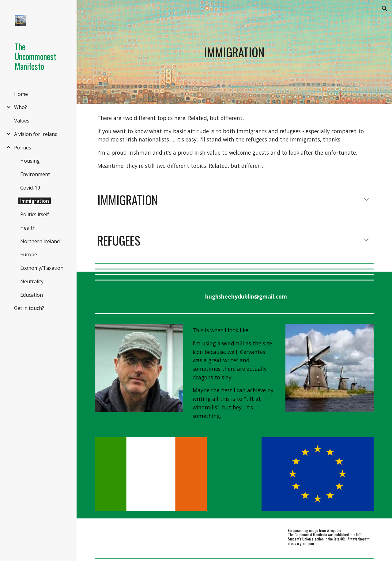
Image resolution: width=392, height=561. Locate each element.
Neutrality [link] (32, 281)
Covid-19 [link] (30, 188)
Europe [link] (29, 254)
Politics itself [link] (35, 214)
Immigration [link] (35, 201)
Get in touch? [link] (29, 308)
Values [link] (22, 121)
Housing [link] (30, 161)
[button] (385, 9)
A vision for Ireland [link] (36, 134)
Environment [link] (35, 174)
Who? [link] (21, 107)
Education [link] (32, 295)
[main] (234, 52)
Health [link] (28, 228)
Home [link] (21, 94)
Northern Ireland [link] (40, 241)
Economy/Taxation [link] (42, 268)
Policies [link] (23, 148)
